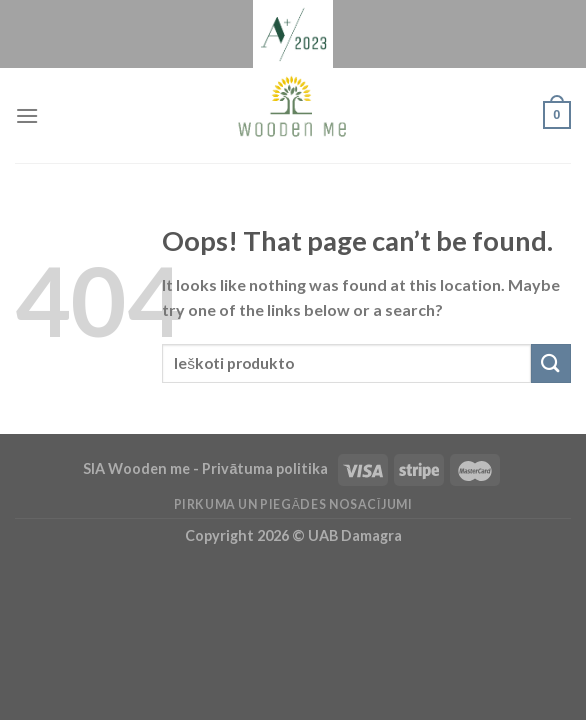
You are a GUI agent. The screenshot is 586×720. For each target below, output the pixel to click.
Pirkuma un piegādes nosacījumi (293, 504)
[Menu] (27, 115)
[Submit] (551, 363)
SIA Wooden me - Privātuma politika (207, 468)
